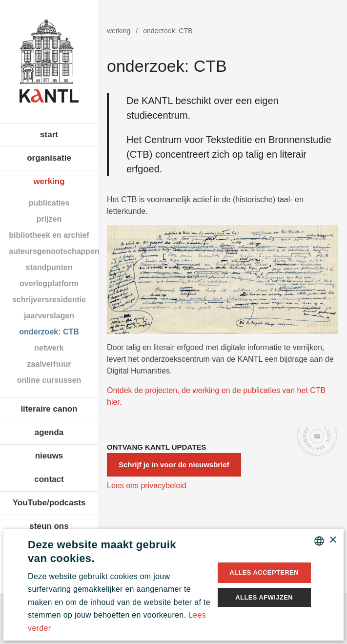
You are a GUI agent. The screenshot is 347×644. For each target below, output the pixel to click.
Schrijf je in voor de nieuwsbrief (174, 465)
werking (49, 181)
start (49, 135)
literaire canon (49, 409)
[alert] (173, 585)
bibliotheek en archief (49, 235)
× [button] (333, 540)
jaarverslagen (49, 316)
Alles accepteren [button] (264, 572)
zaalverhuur (49, 364)
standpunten (49, 267)
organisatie (49, 158)
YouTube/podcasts (49, 503)
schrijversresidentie (49, 300)
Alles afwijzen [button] (264, 597)
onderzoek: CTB (49, 332)
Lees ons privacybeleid (147, 486)
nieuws (49, 456)
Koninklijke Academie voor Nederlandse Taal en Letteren (49, 61)
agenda (49, 432)
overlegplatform (49, 283)
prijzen (49, 219)
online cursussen (49, 380)
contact (49, 479)
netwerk (49, 348)
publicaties (49, 203)
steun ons (49, 526)
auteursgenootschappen (53, 251)
